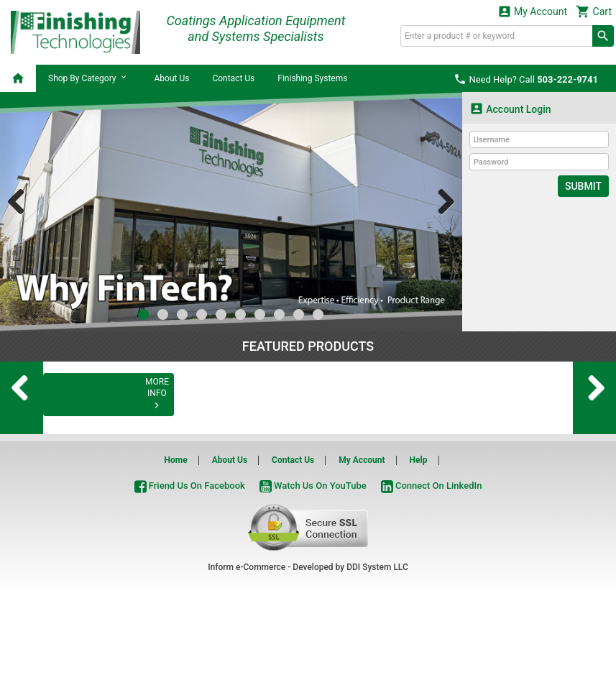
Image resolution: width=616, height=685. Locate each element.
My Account (533, 11)
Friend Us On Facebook (190, 582)
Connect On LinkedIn (432, 582)
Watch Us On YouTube (313, 582)
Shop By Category (89, 78)
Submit (583, 186)
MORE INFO (108, 502)
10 (318, 314)
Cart (594, 11)
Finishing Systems (312, 78)
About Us (171, 78)
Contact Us (233, 78)
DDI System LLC (377, 663)
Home (176, 556)
